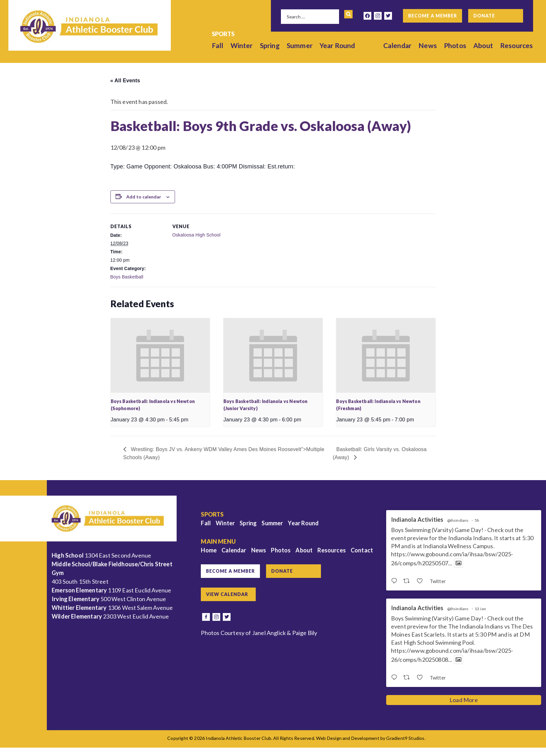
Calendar (397, 45)
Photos (455, 45)
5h (477, 520)
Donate (484, 16)
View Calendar (227, 594)
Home (209, 550)
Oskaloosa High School (196, 235)
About (483, 45)
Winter (242, 45)
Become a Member (433, 16)
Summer (300, 45)
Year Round (337, 45)
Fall (218, 45)
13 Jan (480, 609)
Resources (517, 45)
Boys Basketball (127, 277)
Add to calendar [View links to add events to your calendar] (144, 197)
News (428, 45)
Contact (362, 550)
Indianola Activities (417, 520)
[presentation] (160, 355)
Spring (270, 45)
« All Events (125, 81)
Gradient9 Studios (405, 738)
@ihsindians (458, 520)
